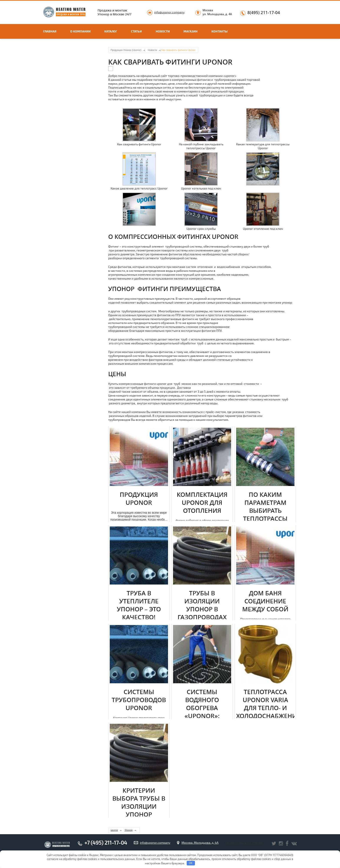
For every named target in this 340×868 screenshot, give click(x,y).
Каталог (111, 31)
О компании (80, 31)
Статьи (136, 31)
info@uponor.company (169, 12)
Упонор (128, 830)
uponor (114, 830)
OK (191, 863)
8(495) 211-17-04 (264, 13)
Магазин (190, 31)
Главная (50, 31)
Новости (163, 31)
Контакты (220, 31)
